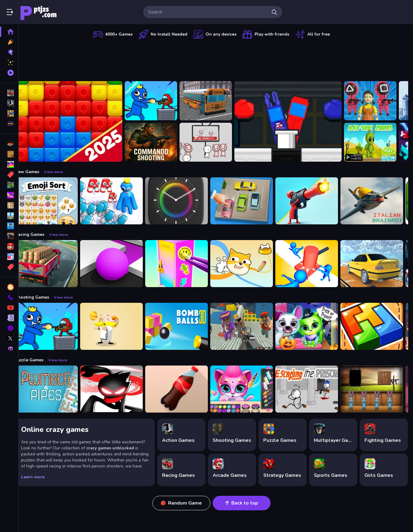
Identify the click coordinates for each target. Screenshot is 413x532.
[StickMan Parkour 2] (120, 389)
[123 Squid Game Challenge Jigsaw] (379, 101)
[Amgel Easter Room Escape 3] (381, 389)
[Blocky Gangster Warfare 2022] (251, 326)
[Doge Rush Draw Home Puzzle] (251, 264)
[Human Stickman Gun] (316, 201)
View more (63, 172)
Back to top (246, 503)
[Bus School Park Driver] (215, 101)
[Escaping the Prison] (316, 389)
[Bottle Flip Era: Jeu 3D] (186, 389)
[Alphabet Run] (120, 201)
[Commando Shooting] (160, 142)
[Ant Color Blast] (78, 121)
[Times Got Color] (186, 201)
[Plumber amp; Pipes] (55, 389)
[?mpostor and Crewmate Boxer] (297, 121)
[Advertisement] (216, 59)
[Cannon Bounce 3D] (186, 326)
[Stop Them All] (316, 264)
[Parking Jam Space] (251, 201)
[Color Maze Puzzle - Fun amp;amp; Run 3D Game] (120, 264)
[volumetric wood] (381, 326)
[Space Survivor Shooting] (160, 101)
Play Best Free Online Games (39, 12)
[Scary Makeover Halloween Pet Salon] (316, 326)
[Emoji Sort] (55, 201)
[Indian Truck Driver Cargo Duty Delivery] (55, 264)
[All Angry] (215, 142)
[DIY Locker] (186, 264)
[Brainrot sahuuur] (381, 201)
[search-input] (208, 12)
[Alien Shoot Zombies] (379, 142)
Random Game (186, 503)
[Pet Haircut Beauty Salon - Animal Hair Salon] (251, 389)
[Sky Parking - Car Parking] (381, 264)
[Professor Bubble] (120, 326)
